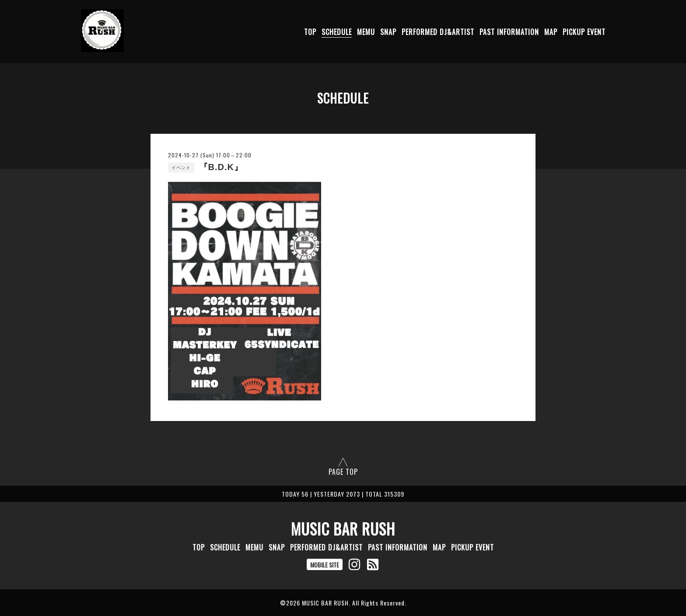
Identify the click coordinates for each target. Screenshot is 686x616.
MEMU (366, 32)
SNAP (388, 32)
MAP (551, 32)
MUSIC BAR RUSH (343, 529)
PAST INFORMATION (509, 32)
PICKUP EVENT (584, 32)
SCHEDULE (337, 32)
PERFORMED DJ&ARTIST (438, 32)
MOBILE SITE (325, 565)
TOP (310, 32)
